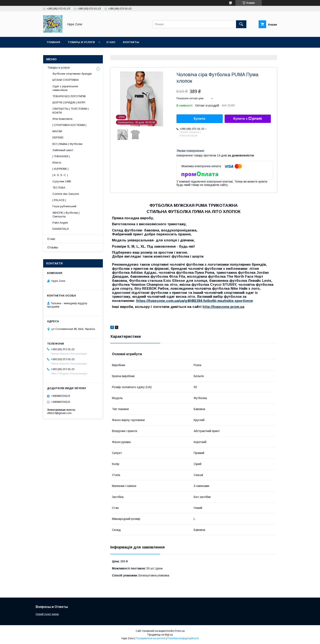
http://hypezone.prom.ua (223, 307)
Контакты (131, 42)
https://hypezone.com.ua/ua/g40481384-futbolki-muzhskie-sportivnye (195, 301)
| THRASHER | (61, 156)
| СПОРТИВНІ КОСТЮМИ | (69, 125)
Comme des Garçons (66, 194)
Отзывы (53, 247)
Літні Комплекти (62, 119)
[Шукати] (241, 24)
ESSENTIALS (61, 229)
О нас (111, 42)
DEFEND (58, 137)
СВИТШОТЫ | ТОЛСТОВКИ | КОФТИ (71, 111)
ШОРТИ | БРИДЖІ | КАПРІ (69, 102)
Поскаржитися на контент (150, 638)
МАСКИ (57, 131)
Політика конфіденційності (183, 638)
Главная (54, 42)
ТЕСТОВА (59, 188)
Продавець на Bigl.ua (160, 635)
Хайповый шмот (63, 150)
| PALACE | (59, 200)
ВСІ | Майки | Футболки (67, 144)
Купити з (248, 119)
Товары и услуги (81, 42)
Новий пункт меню (47, 614)
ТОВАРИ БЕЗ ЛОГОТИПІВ (69, 96)
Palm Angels (60, 223)
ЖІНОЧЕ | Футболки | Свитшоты (66, 215)
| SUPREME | (60, 169)
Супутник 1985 (62, 181)
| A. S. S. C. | (60, 175)
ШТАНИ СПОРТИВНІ (66, 80)
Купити (200, 119)
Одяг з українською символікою (65, 88)
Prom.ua (180, 631)
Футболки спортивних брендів (72, 74)
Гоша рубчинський (64, 206)
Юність (57, 163)
